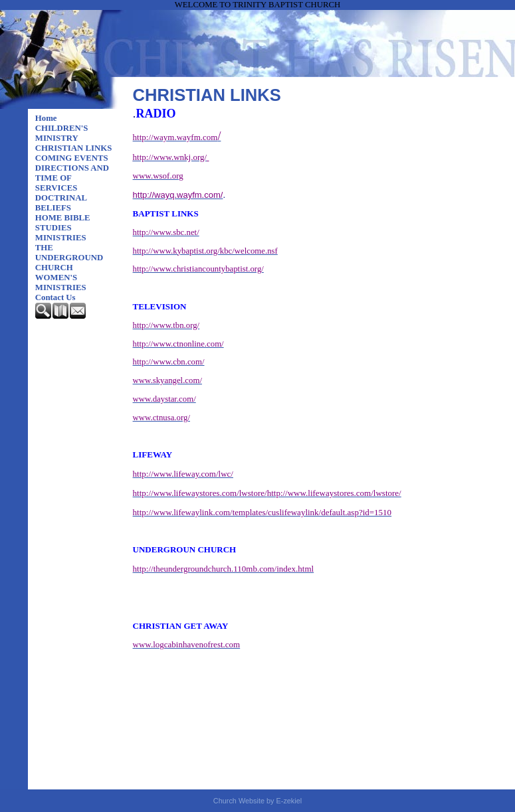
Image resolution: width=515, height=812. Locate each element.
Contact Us (55, 297)
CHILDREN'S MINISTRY (62, 133)
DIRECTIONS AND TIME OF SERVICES (72, 178)
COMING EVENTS (72, 158)
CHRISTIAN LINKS (74, 148)
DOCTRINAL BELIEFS (61, 203)
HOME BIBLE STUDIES (63, 223)
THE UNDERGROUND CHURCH (69, 258)
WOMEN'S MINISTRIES (61, 283)
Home (46, 118)
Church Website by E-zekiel (257, 801)
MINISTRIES (61, 238)
